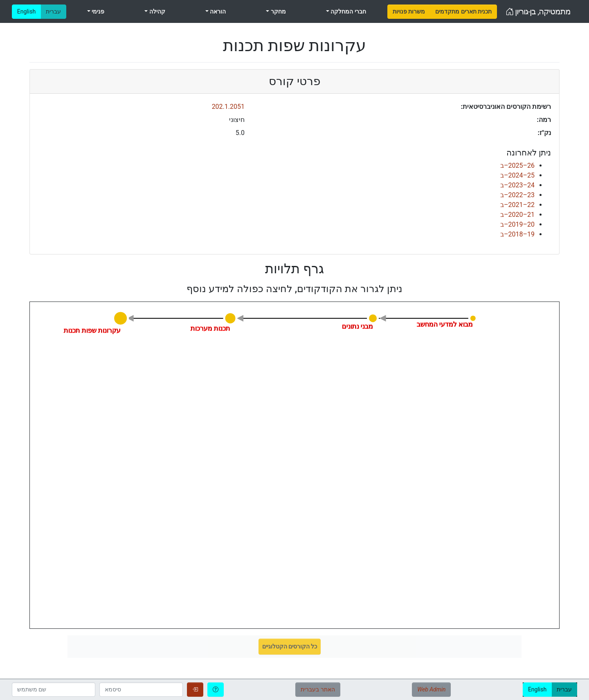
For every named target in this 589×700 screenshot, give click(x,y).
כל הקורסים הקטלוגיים (290, 646)
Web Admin (431, 689)
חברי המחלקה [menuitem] (348, 11)
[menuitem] (409, 12)
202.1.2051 (228, 107)
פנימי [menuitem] (97, 11)
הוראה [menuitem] (217, 11)
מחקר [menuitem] (277, 11)
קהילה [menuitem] (156, 11)
